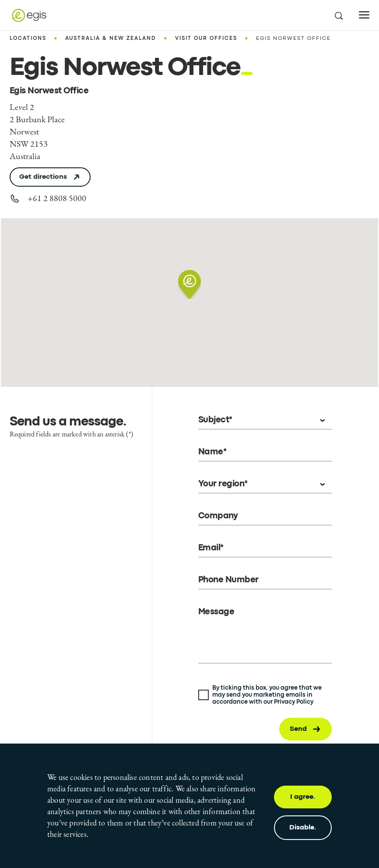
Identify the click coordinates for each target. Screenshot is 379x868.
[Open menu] (364, 15)
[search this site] (338, 15)
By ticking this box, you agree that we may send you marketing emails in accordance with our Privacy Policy (267, 695)
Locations (28, 39)
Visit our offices (206, 39)
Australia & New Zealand (111, 39)
